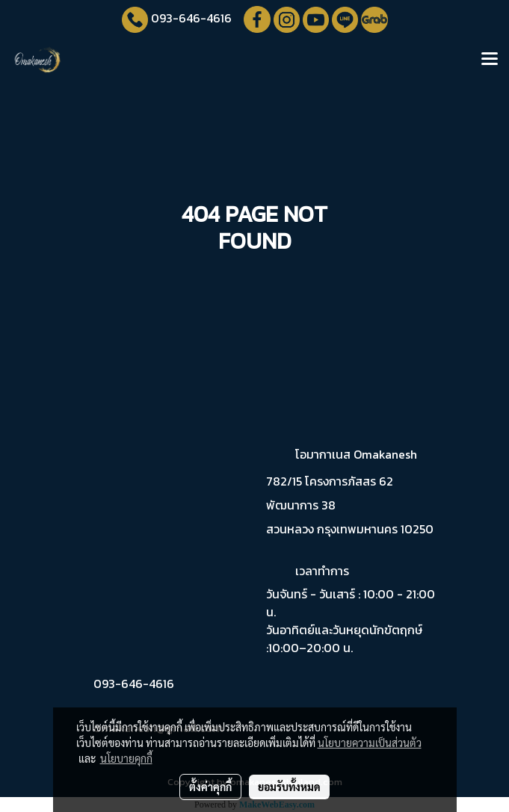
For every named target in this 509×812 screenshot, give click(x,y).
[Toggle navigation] (490, 60)
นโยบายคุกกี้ (126, 758)
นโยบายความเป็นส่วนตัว (370, 743)
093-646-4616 (191, 18)
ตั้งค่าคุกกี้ (210, 787)
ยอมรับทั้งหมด (289, 787)
